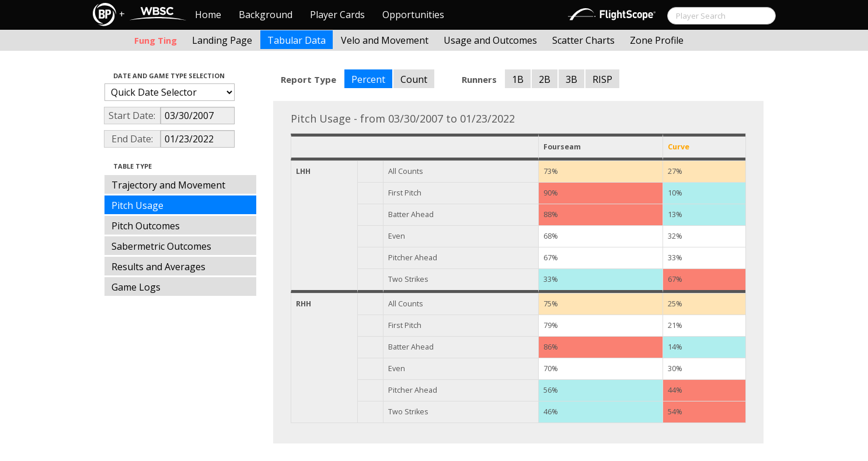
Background (266, 15)
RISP (602, 79)
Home (208, 15)
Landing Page (222, 40)
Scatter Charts (583, 40)
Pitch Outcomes (146, 226)
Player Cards (337, 15)
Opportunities (413, 15)
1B (518, 79)
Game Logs (136, 287)
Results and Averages (158, 267)
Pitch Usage (137, 205)
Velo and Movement (385, 40)
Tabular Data (297, 40)
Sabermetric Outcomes (161, 246)
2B (545, 79)
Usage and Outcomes (490, 40)
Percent (368, 79)
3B (571, 79)
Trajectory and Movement (168, 185)
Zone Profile (657, 40)
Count (414, 79)
